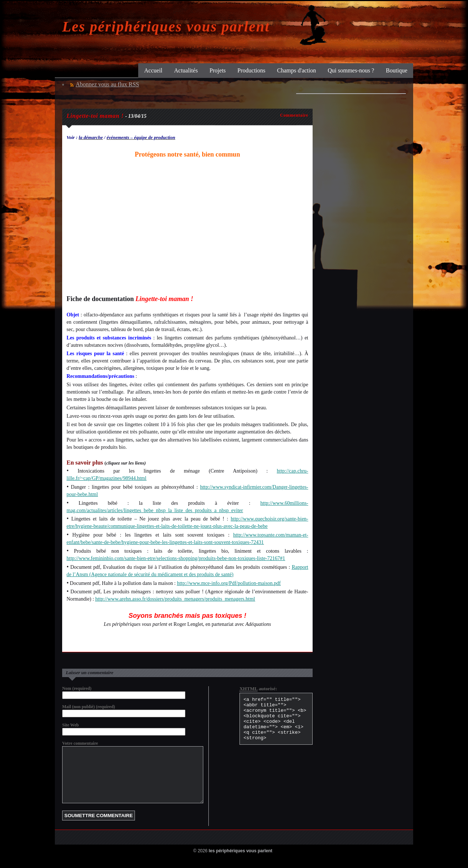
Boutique (397, 70)
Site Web (70, 725)
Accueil (153, 70)
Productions (251, 70)
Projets (218, 70)
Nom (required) (77, 688)
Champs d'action (297, 70)
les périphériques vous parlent (241, 862)
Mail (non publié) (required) (89, 707)
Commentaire (294, 115)
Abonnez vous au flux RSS (107, 84)
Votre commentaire (80, 743)
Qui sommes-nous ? (351, 70)
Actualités (186, 70)
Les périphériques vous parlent (166, 27)
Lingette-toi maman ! (95, 116)
